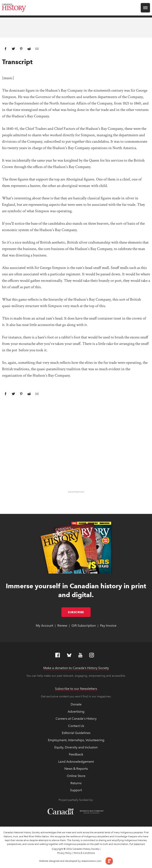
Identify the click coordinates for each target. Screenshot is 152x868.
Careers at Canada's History (76, 719)
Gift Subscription (84, 626)
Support (76, 790)
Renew (62, 626)
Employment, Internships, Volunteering (76, 740)
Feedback (76, 754)
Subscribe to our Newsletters (76, 689)
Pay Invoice (108, 626)
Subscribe (79, 612)
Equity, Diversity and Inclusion (76, 747)
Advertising (76, 712)
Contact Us (76, 726)
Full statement (137, 844)
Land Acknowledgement (76, 762)
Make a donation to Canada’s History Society (76, 668)
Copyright (57, 849)
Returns (76, 783)
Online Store (76, 776)
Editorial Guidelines (76, 733)
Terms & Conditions (84, 853)
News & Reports (76, 769)
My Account (44, 626)
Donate (76, 704)
